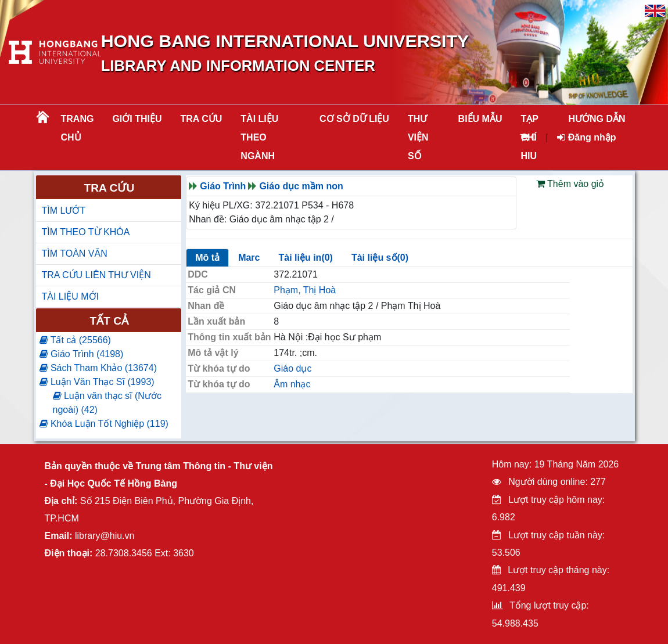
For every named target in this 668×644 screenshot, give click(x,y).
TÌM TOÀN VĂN (75, 253)
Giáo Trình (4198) (82, 354)
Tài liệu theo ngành (259, 137)
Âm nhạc (292, 384)
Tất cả (109, 321)
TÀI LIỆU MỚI (70, 296)
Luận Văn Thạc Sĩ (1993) (97, 382)
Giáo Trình (223, 186)
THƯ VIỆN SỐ (418, 137)
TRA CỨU (202, 119)
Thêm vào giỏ (570, 184)
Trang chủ (78, 128)
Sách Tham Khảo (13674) (98, 368)
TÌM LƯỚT (64, 211)
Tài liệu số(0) (380, 258)
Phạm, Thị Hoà (305, 290)
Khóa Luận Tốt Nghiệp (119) (104, 424)
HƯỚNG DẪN (597, 119)
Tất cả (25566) (75, 340)
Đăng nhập (586, 137)
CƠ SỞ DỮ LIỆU (354, 119)
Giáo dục (292, 368)
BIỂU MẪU (480, 119)
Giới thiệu (137, 119)
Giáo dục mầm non (301, 186)
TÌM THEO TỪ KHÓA (86, 232)
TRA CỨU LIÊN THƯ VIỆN (96, 275)
